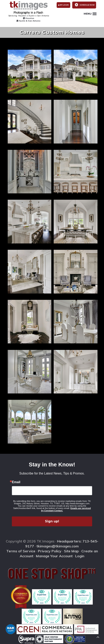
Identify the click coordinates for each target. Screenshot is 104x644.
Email (16, 482)
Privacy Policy (50, 551)
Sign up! (52, 521)
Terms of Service (21, 551)
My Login (63, 5)
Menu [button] (90, 14)
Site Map (71, 551)
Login (80, 556)
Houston (29, 18)
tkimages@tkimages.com (58, 546)
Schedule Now (84, 5)
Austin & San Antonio (29, 21)
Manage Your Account (54, 556)
